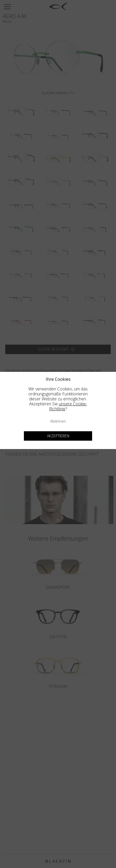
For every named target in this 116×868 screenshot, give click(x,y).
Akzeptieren (58, 436)
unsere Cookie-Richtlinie (68, 406)
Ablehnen (58, 421)
